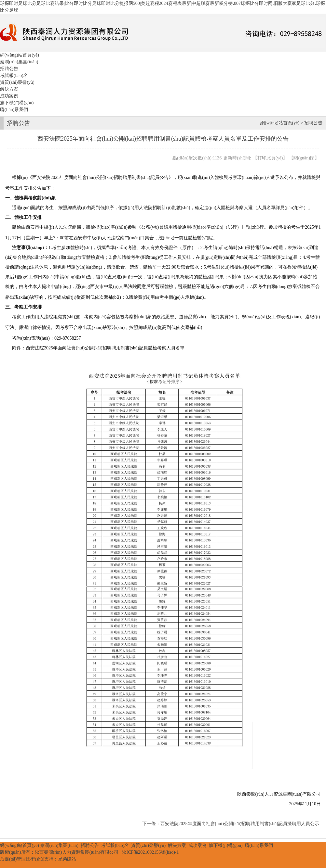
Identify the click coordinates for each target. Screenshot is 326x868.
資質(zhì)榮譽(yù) (17, 82)
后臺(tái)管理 (13, 859)
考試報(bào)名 (14, 75)
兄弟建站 (67, 859)
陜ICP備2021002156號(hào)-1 (150, 852)
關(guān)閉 (304, 158)
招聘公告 (9, 69)
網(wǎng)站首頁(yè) (20, 55)
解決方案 (9, 89)
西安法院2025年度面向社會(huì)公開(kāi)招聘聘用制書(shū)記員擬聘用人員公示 (240, 824)
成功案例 (9, 96)
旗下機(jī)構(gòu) (17, 103)
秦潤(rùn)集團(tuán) (19, 62)
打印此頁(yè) (270, 158)
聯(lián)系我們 (14, 110)
